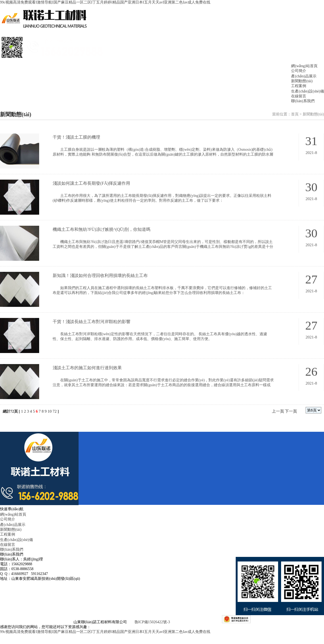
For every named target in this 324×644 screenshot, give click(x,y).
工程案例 (299, 86)
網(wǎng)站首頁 (304, 66)
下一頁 (291, 411)
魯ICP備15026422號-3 (152, 622)
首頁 (295, 114)
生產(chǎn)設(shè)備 (308, 91)
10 (50, 411)
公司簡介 (299, 71)
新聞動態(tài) (302, 81)
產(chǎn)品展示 (304, 76)
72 (55, 411)
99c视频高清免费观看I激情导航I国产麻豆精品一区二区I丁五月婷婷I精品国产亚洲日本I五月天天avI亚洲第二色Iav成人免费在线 (105, 2)
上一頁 (278, 411)
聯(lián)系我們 (303, 101)
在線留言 (299, 96)
